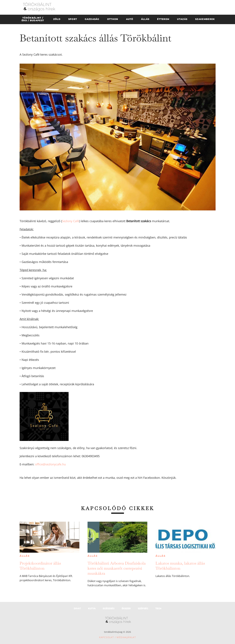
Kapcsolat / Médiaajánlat (118, 637)
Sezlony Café (71, 221)
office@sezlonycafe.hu (50, 464)
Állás (25, 556)
